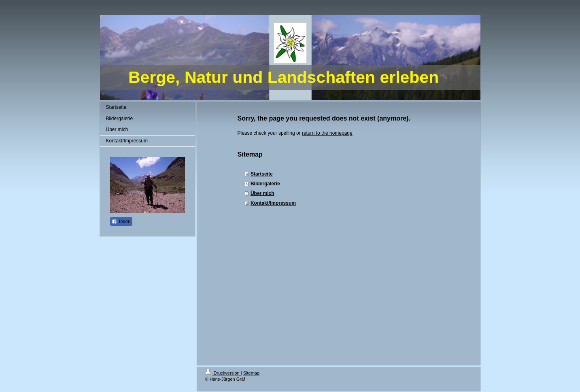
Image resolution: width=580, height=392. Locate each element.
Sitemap (251, 373)
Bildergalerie (265, 184)
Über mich (262, 193)
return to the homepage (327, 133)
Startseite (262, 174)
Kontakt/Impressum (273, 203)
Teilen (121, 222)
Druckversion (223, 373)
